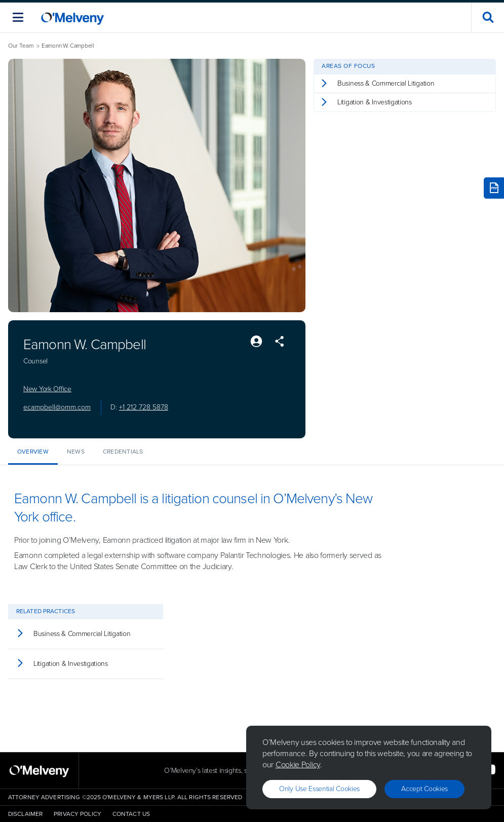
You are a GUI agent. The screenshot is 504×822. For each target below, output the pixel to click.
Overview (33, 452)
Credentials (123, 452)
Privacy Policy (77, 814)
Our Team (21, 46)
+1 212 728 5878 (144, 407)
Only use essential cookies (319, 789)
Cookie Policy (298, 764)
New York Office (47, 389)
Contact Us (131, 814)
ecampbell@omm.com (57, 407)
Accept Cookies (424, 789)
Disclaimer (25, 814)
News (76, 452)
